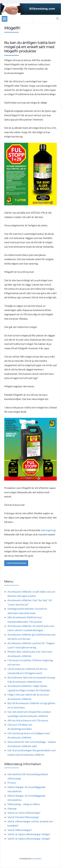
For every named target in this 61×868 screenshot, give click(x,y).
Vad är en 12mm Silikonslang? (24, 813)
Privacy (12, 783)
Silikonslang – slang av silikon (24, 804)
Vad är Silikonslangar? (20, 830)
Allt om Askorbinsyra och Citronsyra (28, 720)
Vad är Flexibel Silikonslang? (23, 817)
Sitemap (12, 808)
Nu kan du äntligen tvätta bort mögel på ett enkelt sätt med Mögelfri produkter (30, 47)
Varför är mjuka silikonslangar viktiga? (29, 834)
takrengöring (48, 530)
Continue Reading (16, 563)
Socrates (37, 859)
